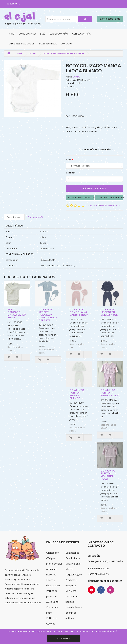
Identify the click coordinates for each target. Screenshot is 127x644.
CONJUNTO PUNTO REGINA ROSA (109, 393)
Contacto (66, 44)
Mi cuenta (71, 591)
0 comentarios (92, 205)
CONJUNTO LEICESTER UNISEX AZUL (109, 312)
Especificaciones (14, 217)
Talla (69, 160)
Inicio (12, 34)
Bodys (33, 53)
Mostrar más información (95, 150)
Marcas (69, 569)
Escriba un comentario (111, 205)
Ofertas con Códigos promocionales (54, 558)
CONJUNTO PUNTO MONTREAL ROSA (108, 475)
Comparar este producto (110, 198)
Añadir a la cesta (95, 188)
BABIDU (76, 77)
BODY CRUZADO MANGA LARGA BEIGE (17, 314)
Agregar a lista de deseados (81, 198)
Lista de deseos (74, 607)
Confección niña (81, 34)
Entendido (64, 638)
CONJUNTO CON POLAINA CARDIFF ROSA (79, 312)
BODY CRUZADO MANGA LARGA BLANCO (64, 53)
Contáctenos (72, 553)
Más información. (110, 631)
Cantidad (71, 173)
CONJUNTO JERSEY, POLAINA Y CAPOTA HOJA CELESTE (48, 315)
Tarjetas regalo (74, 575)
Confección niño (59, 34)
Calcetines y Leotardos (22, 44)
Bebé (43, 34)
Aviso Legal (52, 602)
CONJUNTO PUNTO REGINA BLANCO (77, 394)
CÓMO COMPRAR (27, 34)
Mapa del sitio (73, 564)
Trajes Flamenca (48, 44)
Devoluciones (73, 558)
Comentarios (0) (35, 217)
